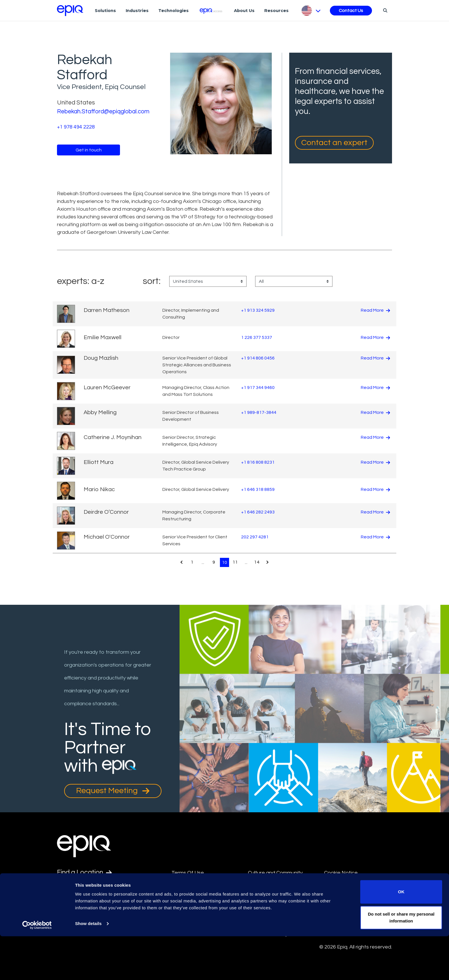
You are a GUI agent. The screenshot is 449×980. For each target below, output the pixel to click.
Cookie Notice (341, 873)
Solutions (105, 11)
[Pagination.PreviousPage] (181, 562)
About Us (244, 11)
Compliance (185, 912)
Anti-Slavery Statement (199, 899)
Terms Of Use (188, 873)
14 (257, 562)
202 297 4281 (255, 537)
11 (235, 562)
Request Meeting (113, 791)
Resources (276, 11)
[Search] (384, 10)
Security (334, 886)
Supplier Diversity (344, 899)
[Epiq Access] (211, 10)
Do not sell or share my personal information (401, 961)
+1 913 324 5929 (258, 310)
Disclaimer (184, 886)
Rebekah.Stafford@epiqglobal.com (104, 111)
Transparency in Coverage (355, 912)
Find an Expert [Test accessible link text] (84, 887)
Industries (137, 11)
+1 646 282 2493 (258, 512)
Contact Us (351, 11)
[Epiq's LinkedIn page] (60, 914)
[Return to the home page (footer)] (70, 11)
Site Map (258, 886)
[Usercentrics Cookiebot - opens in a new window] (37, 969)
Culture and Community (275, 873)
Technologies (174, 11)
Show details (88, 968)
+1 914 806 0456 (258, 358)
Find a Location (85, 873)
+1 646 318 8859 (258, 489)
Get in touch (89, 150)
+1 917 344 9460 (258, 388)
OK (401, 936)
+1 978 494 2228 (76, 127)
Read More (375, 310)
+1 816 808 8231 (258, 462)
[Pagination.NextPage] (268, 562)
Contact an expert (334, 143)
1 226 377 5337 (257, 337)
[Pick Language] (311, 11)
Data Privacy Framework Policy (277, 903)
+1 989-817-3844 (259, 412)
